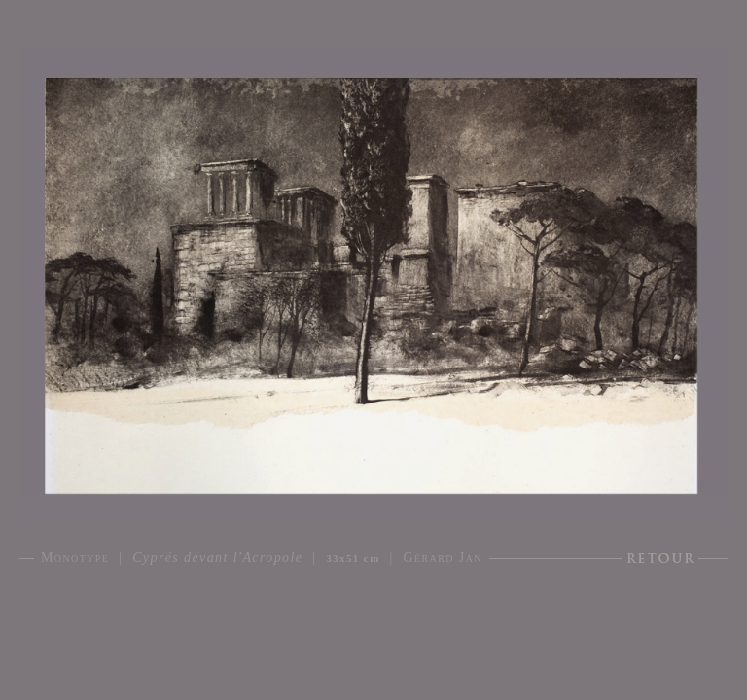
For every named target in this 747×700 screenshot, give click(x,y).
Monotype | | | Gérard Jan (262, 558)
